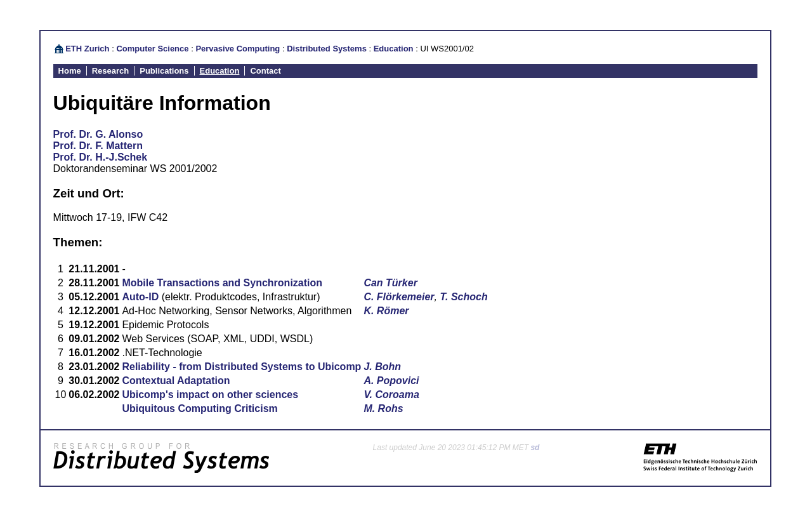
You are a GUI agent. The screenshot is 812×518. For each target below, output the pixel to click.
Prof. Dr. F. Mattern (98, 146)
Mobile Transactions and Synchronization (222, 283)
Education (394, 49)
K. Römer (386, 311)
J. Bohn (382, 367)
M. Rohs (383, 408)
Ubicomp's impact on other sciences (210, 395)
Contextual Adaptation (176, 381)
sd (535, 448)
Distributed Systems (327, 49)
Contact (265, 71)
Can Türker (390, 283)
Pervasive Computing (238, 49)
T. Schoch (463, 297)
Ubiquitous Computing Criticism (200, 408)
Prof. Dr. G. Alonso (98, 134)
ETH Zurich (87, 49)
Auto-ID (140, 297)
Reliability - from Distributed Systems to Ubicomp (241, 367)
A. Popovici (391, 381)
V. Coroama (391, 395)
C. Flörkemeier (399, 297)
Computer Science (152, 49)
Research (111, 71)
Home (70, 71)
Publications (164, 71)
